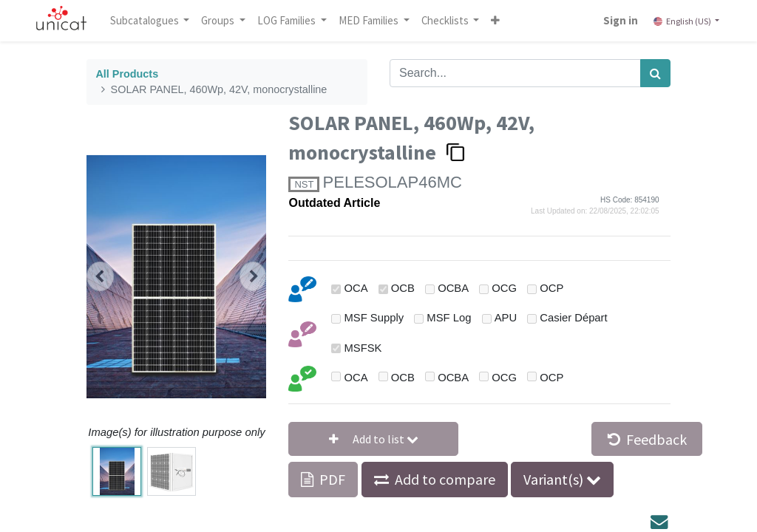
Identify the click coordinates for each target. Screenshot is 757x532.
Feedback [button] (647, 439)
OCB (403, 288)
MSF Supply (374, 318)
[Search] (655, 73)
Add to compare (445, 479)
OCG (504, 288)
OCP (551, 288)
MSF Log (449, 318)
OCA (356, 288)
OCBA (453, 288)
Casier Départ (573, 318)
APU (506, 318)
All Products (127, 74)
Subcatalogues (146, 20)
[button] (496, 21)
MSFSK (363, 348)
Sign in (621, 20)
